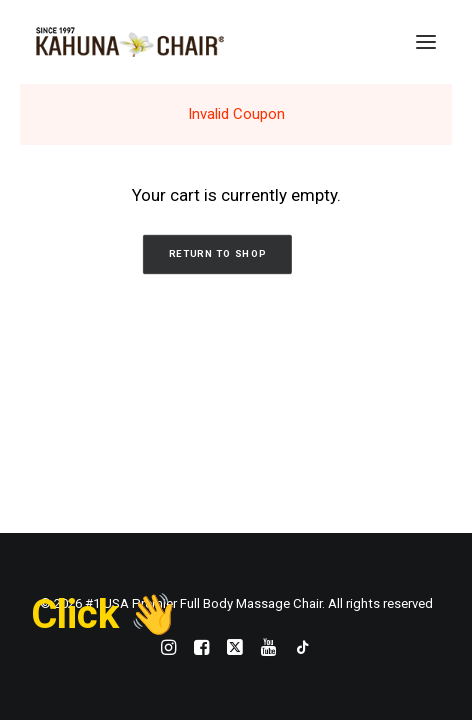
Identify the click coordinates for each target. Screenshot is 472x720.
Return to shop (217, 254)
